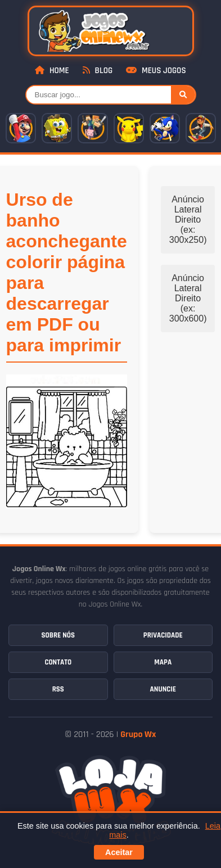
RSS (58, 689)
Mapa (163, 662)
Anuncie (163, 689)
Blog (98, 71)
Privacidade (163, 635)
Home (52, 71)
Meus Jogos (156, 71)
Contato (58, 662)
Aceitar (119, 852)
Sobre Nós (58, 635)
